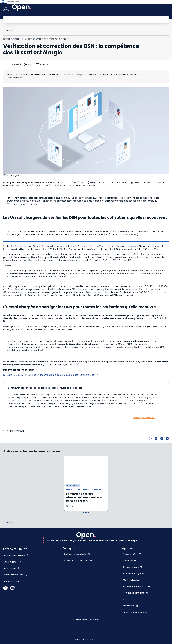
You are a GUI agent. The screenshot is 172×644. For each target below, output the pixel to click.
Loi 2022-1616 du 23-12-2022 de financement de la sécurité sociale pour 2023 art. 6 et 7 (49, 375)
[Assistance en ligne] (140, 556)
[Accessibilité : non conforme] (133, 579)
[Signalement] (137, 604)
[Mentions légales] (133, 565)
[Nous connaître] (138, 536)
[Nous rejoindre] (137, 543)
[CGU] (131, 598)
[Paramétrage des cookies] (133, 616)
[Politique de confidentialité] (143, 591)
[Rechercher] (80, 19)
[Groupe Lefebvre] (139, 549)
